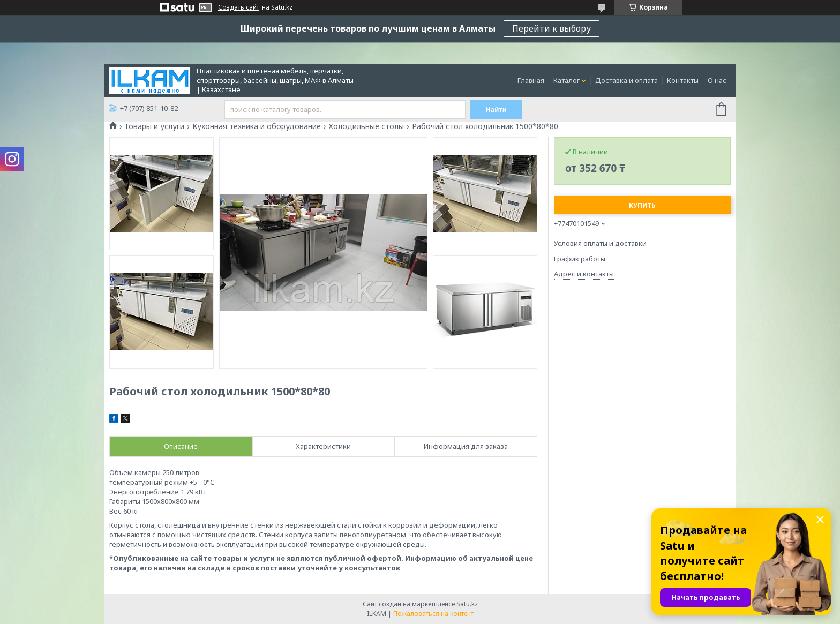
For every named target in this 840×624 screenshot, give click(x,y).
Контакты (683, 80)
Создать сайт (239, 7)
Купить (642, 205)
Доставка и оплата (627, 80)
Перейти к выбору (552, 28)
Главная (531, 80)
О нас (717, 80)
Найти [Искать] (497, 110)
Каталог (567, 80)
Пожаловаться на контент (433, 614)
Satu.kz (467, 604)
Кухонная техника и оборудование (257, 126)
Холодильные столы (366, 126)
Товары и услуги (154, 126)
